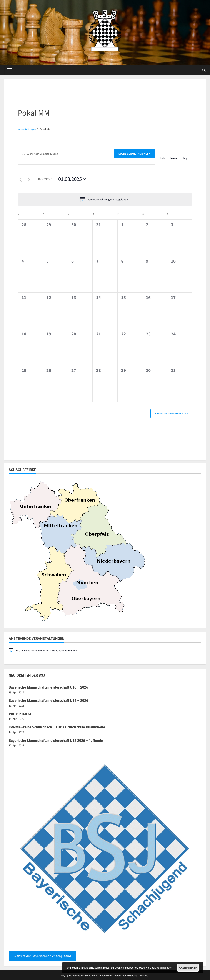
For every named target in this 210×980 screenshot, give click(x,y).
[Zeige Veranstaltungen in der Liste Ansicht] (163, 158)
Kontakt (144, 975)
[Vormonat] (20, 180)
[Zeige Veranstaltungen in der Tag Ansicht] (185, 158)
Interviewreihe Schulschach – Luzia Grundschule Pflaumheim (57, 727)
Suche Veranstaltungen (134, 154)
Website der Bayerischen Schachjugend (42, 956)
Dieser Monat (45, 179)
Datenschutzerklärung (126, 975)
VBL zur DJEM (20, 714)
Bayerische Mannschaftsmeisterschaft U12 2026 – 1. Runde (56, 741)
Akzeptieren (188, 968)
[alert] (105, 200)
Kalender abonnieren (169, 413)
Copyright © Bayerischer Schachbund (79, 975)
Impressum (106, 975)
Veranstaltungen (27, 129)
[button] (9, 70)
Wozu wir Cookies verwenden (155, 968)
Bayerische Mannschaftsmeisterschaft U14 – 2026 (48, 701)
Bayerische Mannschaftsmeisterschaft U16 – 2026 (48, 687)
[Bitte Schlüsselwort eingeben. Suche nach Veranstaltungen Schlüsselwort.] (66, 154)
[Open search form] (204, 70)
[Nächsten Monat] (29, 180)
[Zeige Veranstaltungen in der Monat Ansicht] (174, 158)
